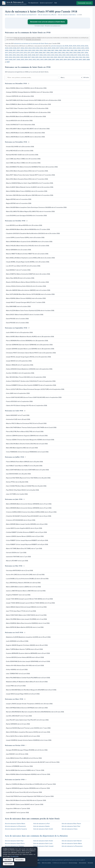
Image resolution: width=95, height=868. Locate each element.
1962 (63, 53)
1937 (76, 55)
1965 (52, 53)
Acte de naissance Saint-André (43, 829)
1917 (63, 57)
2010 (45, 48)
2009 (49, 48)
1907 (15, 60)
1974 (18, 53)
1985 (60, 50)
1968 (40, 53)
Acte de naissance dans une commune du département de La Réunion (36, 836)
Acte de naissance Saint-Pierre (15, 843)
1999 (7, 50)
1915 (70, 57)
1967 (44, 53)
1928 (26, 57)
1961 (67, 53)
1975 (14, 53)
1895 (61, 60)
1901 (38, 60)
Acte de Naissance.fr (16, 3)
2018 (15, 48)
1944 (49, 55)
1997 (14, 50)
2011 (41, 48)
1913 (77, 57)
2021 (87, 46)
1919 (59, 57)
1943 (53, 55)
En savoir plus (14, 856)
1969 (37, 53)
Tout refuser (8, 860)
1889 (84, 60)
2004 (70, 48)
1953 (14, 55)
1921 (52, 57)
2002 (79, 48)
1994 (26, 50)
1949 (30, 55)
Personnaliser (20, 860)
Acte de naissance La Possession (15, 826)
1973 (22, 53)
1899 (46, 60)
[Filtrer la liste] (32, 77)
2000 (87, 48)
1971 (29, 53)
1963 (60, 53)
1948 (33, 55)
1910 (88, 57)
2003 (75, 48)
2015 (26, 48)
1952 (18, 55)
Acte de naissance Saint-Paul (71, 826)
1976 (10, 53)
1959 (75, 53)
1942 (57, 55)
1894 (65, 60)
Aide (56, 3)
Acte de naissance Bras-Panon (71, 824)
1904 (26, 60)
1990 (41, 50)
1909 (7, 60)
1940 (64, 55)
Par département (33, 3)
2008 (54, 48)
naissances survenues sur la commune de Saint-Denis (31, 43)
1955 (7, 55)
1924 (41, 57)
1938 (72, 55)
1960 (71, 53)
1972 (25, 53)
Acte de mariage (73, 863)
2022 (83, 46)
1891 (77, 60)
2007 (58, 48)
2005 (66, 48)
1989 (45, 50)
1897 (54, 60)
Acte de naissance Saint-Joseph (43, 846)
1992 (34, 50)
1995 (22, 50)
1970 (33, 53)
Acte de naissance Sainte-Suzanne (16, 829)
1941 (60, 55)
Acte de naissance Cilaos (70, 829)
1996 (18, 50)
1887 (8, 62)
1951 (22, 55)
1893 (69, 60)
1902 (34, 60)
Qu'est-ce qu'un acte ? (46, 3)
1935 (83, 55)
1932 (10, 57)
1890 (80, 60)
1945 (45, 55)
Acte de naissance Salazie (41, 826)
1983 (68, 50)
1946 (41, 55)
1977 (7, 53)
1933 (7, 57)
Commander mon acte (85, 3)
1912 (81, 57)
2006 (62, 48)
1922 (48, 57)
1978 (87, 50)
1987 (53, 50)
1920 (55, 57)
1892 (73, 60)
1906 (18, 60)
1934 (87, 55)
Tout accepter (9, 864)
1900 (42, 60)
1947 (37, 55)
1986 (57, 50)
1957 (83, 53)
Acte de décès (83, 863)
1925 (37, 57)
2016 (22, 48)
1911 (84, 57)
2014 (30, 48)
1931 (14, 57)
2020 (7, 48)
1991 (37, 50)
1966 (48, 53)
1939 (68, 55)
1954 (10, 55)
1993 (30, 50)
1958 (79, 53)
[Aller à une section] (71, 77)
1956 (86, 53)
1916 (66, 57)
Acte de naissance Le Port (42, 824)
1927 (29, 57)
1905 (22, 60)
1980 (79, 50)
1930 (18, 57)
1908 (11, 60)
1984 (64, 50)
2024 (75, 46)
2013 (34, 48)
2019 (11, 48)
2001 (83, 48)
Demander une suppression (33, 40)
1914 (73, 57)
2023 (79, 46)
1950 (26, 55)
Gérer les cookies (46, 863)
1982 (72, 50)
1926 (33, 57)
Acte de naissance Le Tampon (14, 846)
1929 (22, 57)
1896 (57, 60)
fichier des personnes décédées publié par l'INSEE (27, 38)
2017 (18, 48)
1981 (76, 50)
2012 (38, 48)
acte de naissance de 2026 (60, 46)
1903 (30, 60)
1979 (83, 50)
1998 (10, 50)
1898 (50, 60)
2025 (71, 46)
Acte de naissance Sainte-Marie (15, 824)
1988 (49, 50)
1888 (88, 60)
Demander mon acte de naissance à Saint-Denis (48, 22)
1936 (79, 55)
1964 (56, 53)
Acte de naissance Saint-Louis (43, 843)
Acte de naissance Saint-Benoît (72, 841)
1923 (44, 57)
